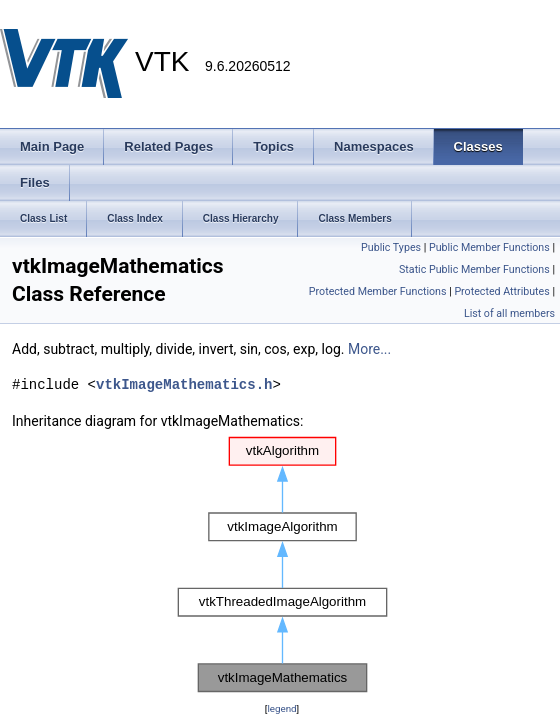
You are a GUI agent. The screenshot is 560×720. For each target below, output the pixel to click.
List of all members (509, 313)
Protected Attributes (501, 291)
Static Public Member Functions (474, 269)
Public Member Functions (489, 247)
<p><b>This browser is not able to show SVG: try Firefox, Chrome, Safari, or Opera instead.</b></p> (282, 565)
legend (281, 708)
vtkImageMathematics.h (184, 384)
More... (369, 349)
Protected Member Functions (378, 291)
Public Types (391, 247)
